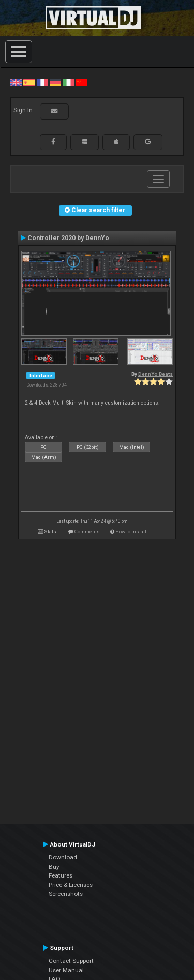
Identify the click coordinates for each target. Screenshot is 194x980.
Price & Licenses (71, 885)
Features (61, 875)
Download (63, 857)
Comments (87, 532)
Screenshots (66, 894)
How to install (131, 532)
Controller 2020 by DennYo (68, 238)
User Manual (66, 970)
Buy (54, 867)
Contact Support (71, 961)
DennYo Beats (155, 374)
